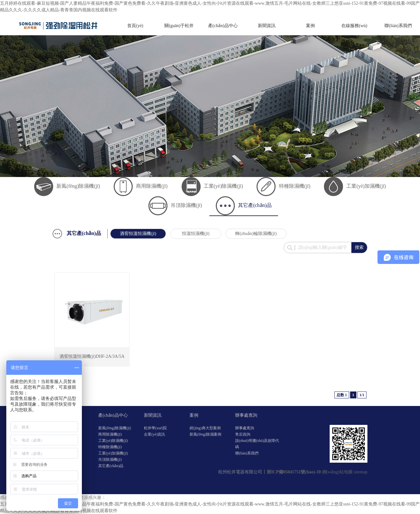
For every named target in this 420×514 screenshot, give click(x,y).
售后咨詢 (243, 434)
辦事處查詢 (246, 415)
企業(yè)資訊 (154, 434)
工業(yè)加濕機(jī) (355, 186)
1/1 (362, 395)
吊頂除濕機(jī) (175, 205)
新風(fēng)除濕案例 (205, 434)
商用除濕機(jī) (141, 186)
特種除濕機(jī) (284, 186)
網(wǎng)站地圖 (337, 472)
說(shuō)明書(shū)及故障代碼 (257, 444)
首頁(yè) (135, 26)
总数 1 (342, 395)
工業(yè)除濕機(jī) (212, 186)
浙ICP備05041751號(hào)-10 (294, 472)
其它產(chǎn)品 (244, 205)
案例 (310, 26)
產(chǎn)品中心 (223, 26)
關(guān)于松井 (179, 26)
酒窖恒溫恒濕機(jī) (138, 234)
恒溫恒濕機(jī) (196, 234)
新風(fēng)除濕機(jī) (67, 186)
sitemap (360, 472)
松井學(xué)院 (155, 428)
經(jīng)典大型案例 (205, 428)
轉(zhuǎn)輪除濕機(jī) (256, 234)
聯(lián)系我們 (398, 26)
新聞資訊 (267, 26)
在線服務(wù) (354, 26)
